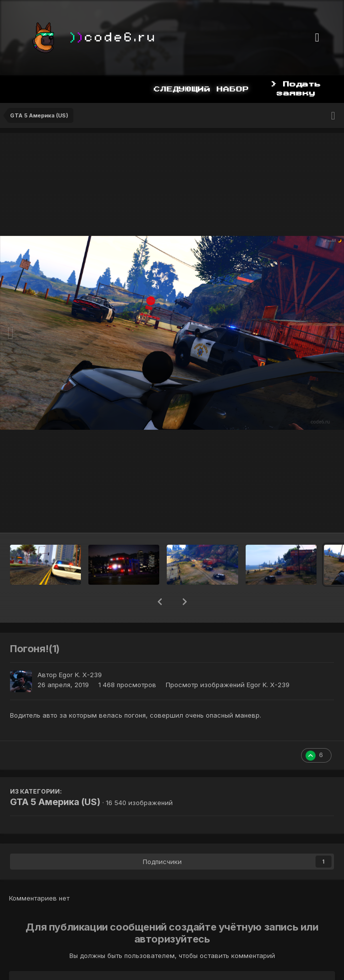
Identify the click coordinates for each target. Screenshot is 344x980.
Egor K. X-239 (80, 675)
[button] (160, 602)
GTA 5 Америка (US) (55, 802)
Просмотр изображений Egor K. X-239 (228, 685)
